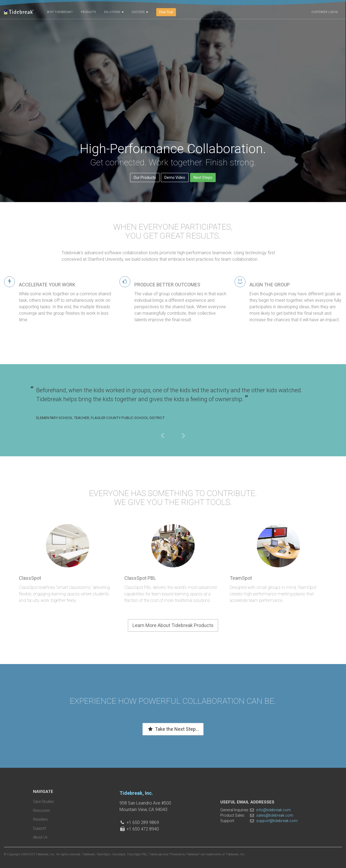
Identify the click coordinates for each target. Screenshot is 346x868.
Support (39, 828)
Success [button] (140, 12)
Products (88, 12)
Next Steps (203, 177)
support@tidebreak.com (277, 821)
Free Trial (166, 12)
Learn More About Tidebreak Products (173, 625)
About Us (40, 837)
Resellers (40, 819)
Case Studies (44, 802)
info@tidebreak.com (274, 810)
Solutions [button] (114, 12)
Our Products (145, 177)
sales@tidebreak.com (275, 815)
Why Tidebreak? (60, 12)
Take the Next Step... (173, 729)
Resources (41, 810)
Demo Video (175, 177)
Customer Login (325, 12)
